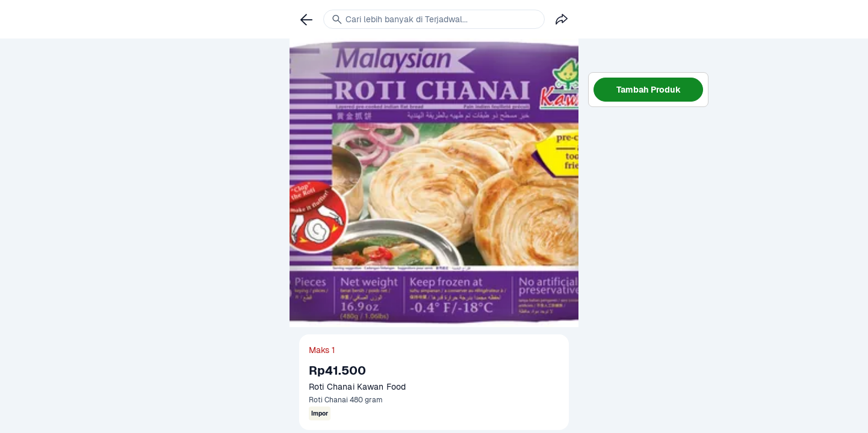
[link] (306, 19)
